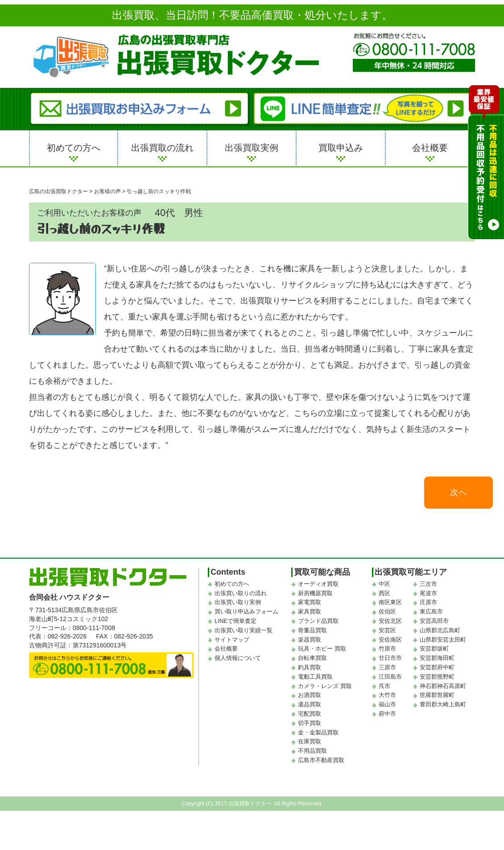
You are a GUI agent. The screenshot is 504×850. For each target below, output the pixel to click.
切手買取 (310, 724)
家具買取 (310, 613)
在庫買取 (310, 743)
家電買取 (310, 604)
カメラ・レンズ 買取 (325, 687)
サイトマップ (232, 641)
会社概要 (430, 148)
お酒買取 (310, 697)
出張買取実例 (252, 148)
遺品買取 (310, 706)
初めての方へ (74, 148)
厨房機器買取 (315, 595)
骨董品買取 (312, 632)
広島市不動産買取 (321, 761)
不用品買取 (312, 753)
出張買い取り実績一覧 (244, 632)
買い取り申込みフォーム (246, 613)
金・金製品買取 (318, 734)
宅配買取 (310, 715)
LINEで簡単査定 (235, 622)
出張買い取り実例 (238, 604)
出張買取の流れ (162, 148)
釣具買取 (310, 669)
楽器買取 (310, 641)
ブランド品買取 (318, 622)
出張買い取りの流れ (241, 595)
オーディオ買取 (318, 585)
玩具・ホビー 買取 (322, 650)
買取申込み (341, 148)
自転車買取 (312, 660)
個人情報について (238, 660)
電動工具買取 (315, 678)
